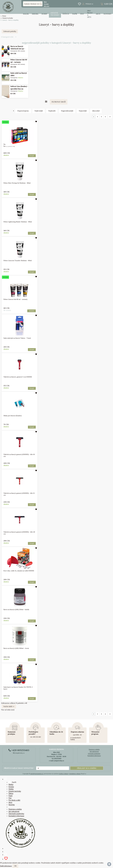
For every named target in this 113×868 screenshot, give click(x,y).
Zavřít (12, 782)
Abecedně (96, 111)
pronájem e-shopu (75, 774)
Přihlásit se (89, 4)
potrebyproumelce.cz (37, 774)
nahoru (110, 865)
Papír (75, 14)
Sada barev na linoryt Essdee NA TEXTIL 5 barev (18, 688)
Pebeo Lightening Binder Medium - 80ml (18, 222)
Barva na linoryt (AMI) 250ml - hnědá (16, 610)
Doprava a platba (94, 749)
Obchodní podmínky (16, 814)
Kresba (35, 14)
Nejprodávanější (67, 111)
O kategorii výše (7, 37)
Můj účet (46, 6)
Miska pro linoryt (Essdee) (12, 416)
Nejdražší (52, 111)
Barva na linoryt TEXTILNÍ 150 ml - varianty (18, 49)
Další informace (6, 866)
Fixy (82, 14)
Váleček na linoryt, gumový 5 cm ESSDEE (18, 377)
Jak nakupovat (94, 752)
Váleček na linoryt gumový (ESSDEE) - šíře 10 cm (19, 455)
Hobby (44, 14)
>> (110, 117)
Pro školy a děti (90, 14)
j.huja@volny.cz (19, 753)
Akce (98, 14)
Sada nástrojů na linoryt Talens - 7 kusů (17, 338)
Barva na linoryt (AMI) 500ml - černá (16, 648)
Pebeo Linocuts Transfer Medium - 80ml (17, 261)
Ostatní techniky (55, 14)
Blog (45, 2)
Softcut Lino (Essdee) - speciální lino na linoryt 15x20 (19, 89)
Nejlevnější (39, 111)
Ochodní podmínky (94, 754)
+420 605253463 (19, 750)
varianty (31, 311)
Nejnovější (83, 111)
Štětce (66, 14)
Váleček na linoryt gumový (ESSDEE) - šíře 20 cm (19, 533)
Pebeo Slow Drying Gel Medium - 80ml (17, 183)
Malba (26, 14)
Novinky (107, 14)
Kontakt (46, 4)
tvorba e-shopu (63, 774)
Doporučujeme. (23, 111)
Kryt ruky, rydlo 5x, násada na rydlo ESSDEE (19, 571)
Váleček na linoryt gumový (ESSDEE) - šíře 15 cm (19, 494)
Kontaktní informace (94, 756)
